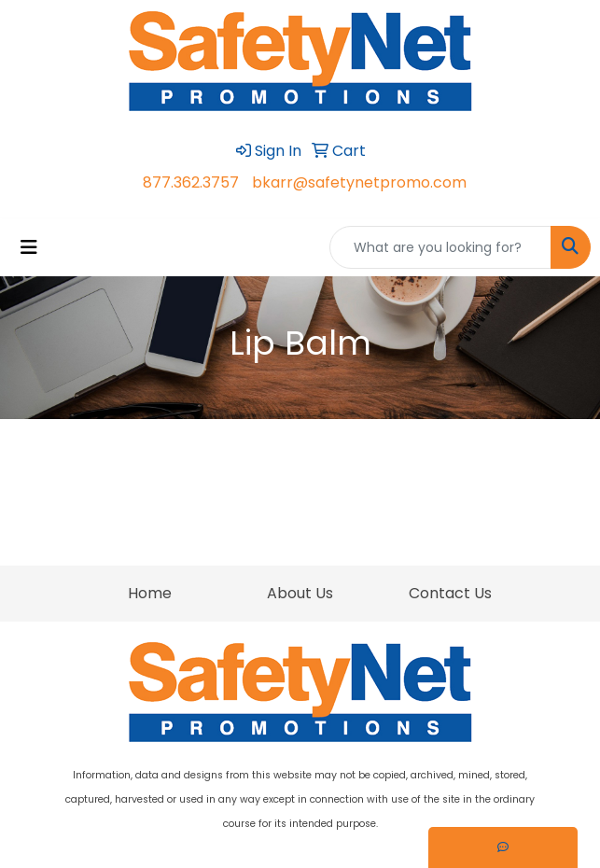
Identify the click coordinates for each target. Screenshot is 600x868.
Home (150, 593)
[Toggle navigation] (29, 247)
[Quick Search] (440, 247)
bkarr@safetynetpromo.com (359, 182)
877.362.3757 (191, 182)
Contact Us (450, 593)
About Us (300, 593)
